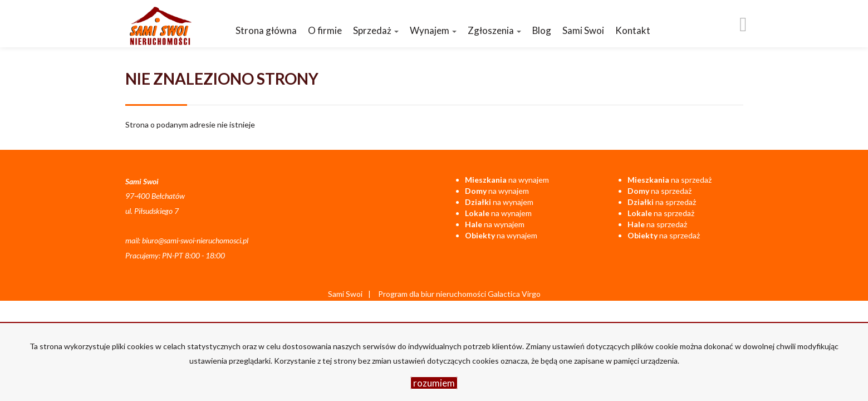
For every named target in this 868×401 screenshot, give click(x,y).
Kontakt (633, 30)
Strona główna (266, 30)
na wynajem (507, 180)
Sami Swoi (583, 30)
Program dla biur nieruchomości (433, 294)
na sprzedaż (670, 180)
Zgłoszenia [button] (494, 30)
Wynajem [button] (433, 30)
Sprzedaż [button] (376, 30)
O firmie (325, 30)
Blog (542, 30)
